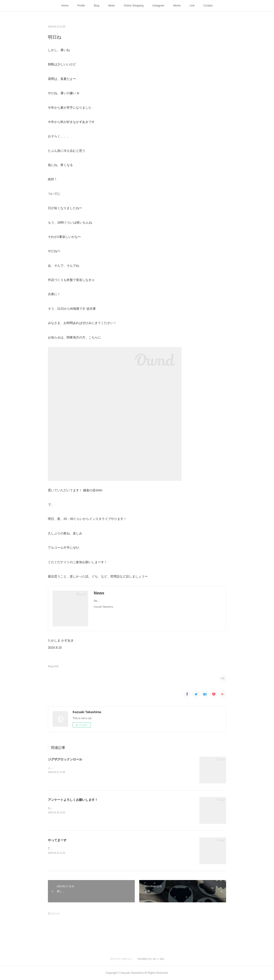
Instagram (158, 6)
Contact (208, 6)
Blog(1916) (53, 666)
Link (192, 6)
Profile (81, 6)
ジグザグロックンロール (65, 759)
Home (65, 6)
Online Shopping (134, 6)
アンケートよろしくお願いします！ (73, 800)
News (111, 6)
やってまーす (57, 840)
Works (177, 6)
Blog (96, 6)
